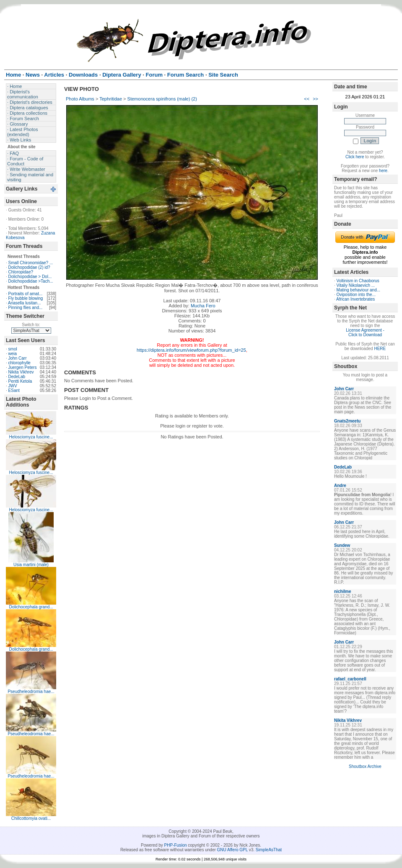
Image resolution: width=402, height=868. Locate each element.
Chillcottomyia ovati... (31, 818)
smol (13, 349)
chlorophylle (19, 363)
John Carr (18, 358)
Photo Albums (80, 99)
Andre (340, 486)
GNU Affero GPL (232, 850)
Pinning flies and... (26, 308)
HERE (380, 349)
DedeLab (17, 377)
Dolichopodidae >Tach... (31, 281)
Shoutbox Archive (365, 766)
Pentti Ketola (20, 381)
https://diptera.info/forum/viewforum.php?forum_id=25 (191, 350)
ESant (14, 390)
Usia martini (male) (31, 565)
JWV (13, 386)
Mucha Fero (203, 306)
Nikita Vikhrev (21, 372)
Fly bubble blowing (26, 298)
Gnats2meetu (347, 421)
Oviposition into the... (356, 295)
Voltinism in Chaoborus (358, 281)
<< (307, 99)
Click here (355, 157)
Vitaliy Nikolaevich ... (356, 285)
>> (315, 99)
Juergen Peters (23, 367)
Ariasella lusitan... (24, 303)
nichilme (343, 591)
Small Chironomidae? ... (31, 263)
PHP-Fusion (176, 845)
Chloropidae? (21, 272)
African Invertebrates (355, 299)
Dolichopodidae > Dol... (30, 277)
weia (13, 354)
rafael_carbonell (350, 679)
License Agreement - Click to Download (365, 332)
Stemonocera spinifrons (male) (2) (162, 99)
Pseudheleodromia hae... (31, 692)
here (383, 171)
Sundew (342, 545)
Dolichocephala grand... (31, 607)
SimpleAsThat (269, 850)
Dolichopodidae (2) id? (29, 267)
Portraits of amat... (26, 294)
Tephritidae (111, 99)
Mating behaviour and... (359, 290)
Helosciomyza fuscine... (31, 437)
